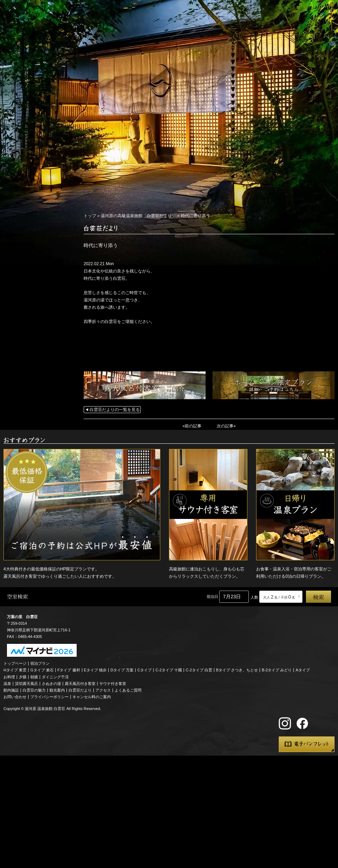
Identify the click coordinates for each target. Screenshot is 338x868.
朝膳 (34, 677)
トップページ (15, 663)
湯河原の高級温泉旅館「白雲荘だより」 (138, 216)
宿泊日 (212, 597)
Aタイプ (303, 670)
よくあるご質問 (128, 690)
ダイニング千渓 (55, 677)
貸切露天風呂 (26, 684)
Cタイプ (144, 670)
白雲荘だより (80, 690)
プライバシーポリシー (49, 697)
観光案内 (57, 690)
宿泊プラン (40, 663)
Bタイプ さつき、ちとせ (237, 670)
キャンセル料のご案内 (92, 697)
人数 (254, 597)
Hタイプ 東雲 (15, 670)
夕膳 (23, 677)
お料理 (9, 677)
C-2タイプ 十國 (169, 670)
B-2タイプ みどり (277, 670)
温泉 (7, 684)
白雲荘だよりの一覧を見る (115, 410)
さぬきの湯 (51, 684)
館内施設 (11, 690)
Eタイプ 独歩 (95, 670)
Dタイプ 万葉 (122, 670)
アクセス (103, 690)
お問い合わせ (15, 697)
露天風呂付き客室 (80, 684)
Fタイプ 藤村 (69, 670)
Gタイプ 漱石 (42, 670)
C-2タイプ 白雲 (199, 670)
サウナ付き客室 (113, 684)
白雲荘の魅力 (34, 690)
